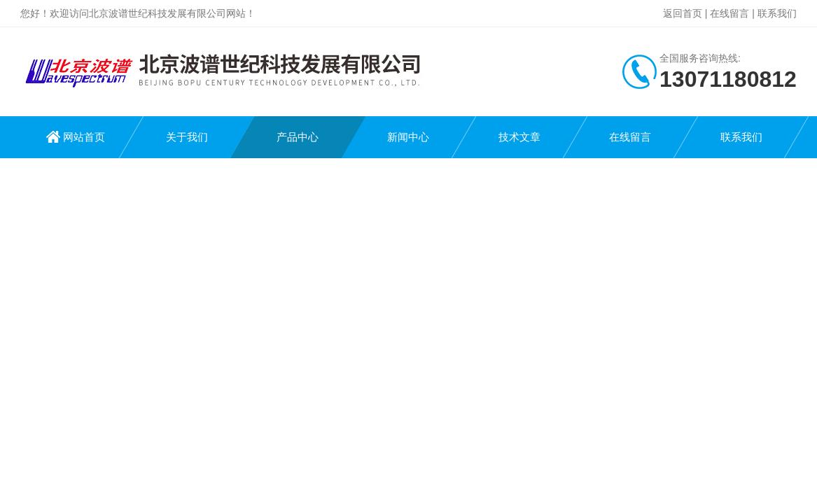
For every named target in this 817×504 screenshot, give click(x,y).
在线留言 (729, 13)
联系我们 (777, 13)
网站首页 (84, 137)
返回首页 (683, 13)
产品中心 (298, 137)
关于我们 (187, 137)
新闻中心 (408, 137)
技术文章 (519, 137)
